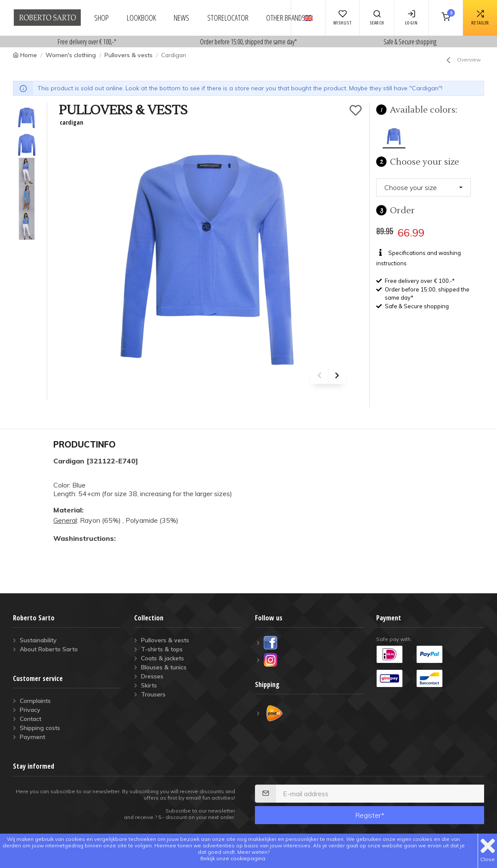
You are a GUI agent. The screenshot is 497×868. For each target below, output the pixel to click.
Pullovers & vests (129, 55)
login (411, 18)
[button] (423, 187)
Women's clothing (71, 55)
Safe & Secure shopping (410, 42)
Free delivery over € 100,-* (87, 42)
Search (377, 18)
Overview (462, 60)
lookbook (141, 18)
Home (29, 55)
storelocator (228, 18)
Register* (370, 815)
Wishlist (343, 18)
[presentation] (319, 375)
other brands (286, 18)
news (181, 18)
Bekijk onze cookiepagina (233, 858)
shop (101, 18)
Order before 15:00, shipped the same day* (248, 42)
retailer (480, 18)
